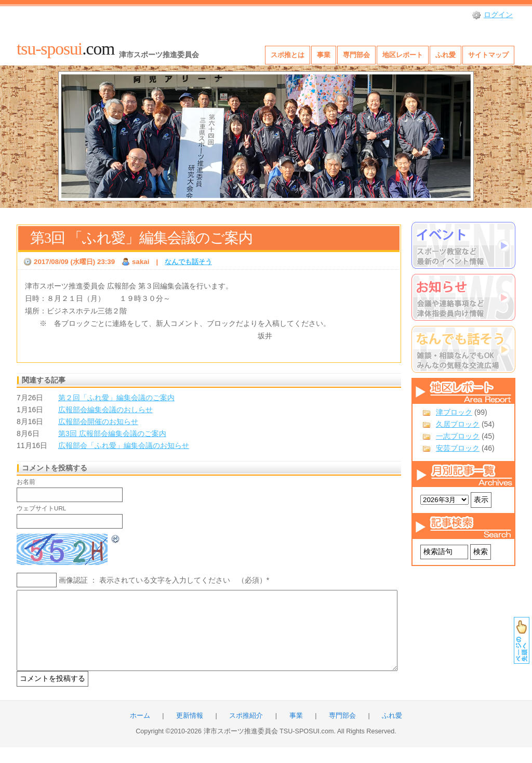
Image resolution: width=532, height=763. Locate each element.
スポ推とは (288, 55)
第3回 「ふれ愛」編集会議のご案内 (141, 238)
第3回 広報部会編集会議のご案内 (112, 433)
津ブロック (454, 412)
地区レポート (403, 55)
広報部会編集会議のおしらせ (105, 410)
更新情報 (190, 731)
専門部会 (356, 55)
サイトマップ (488, 55)
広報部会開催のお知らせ (98, 422)
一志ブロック (458, 436)
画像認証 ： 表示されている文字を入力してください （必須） (163, 580)
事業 (324, 55)
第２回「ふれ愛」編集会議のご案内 (116, 398)
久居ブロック (458, 424)
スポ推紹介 (246, 731)
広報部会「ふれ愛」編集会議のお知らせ (124, 445)
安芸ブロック (458, 448)
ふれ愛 (445, 55)
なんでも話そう (188, 262)
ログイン (498, 15)
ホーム (140, 731)
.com (65, 49)
